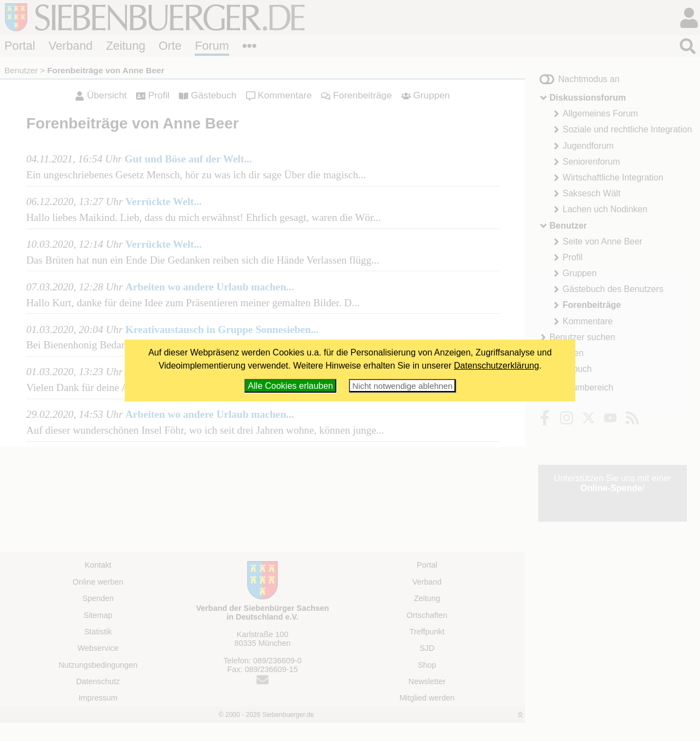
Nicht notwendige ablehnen (402, 386)
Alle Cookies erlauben (290, 386)
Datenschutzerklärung (497, 366)
